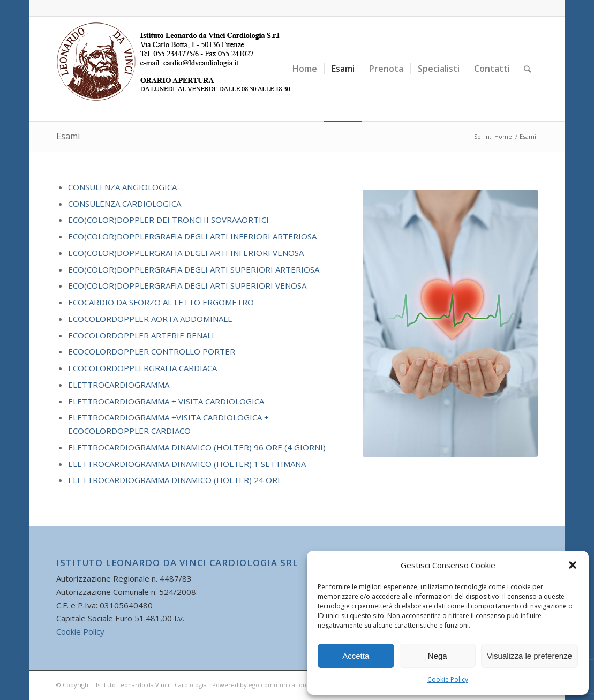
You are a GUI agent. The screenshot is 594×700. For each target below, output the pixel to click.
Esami (68, 136)
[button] (573, 565)
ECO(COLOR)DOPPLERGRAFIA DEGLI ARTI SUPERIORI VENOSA (187, 285)
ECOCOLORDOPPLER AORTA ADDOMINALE (150, 319)
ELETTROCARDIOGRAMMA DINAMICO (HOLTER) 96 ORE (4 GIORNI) (197, 447)
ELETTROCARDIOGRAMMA (119, 385)
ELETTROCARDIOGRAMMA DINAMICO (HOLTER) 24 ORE (175, 480)
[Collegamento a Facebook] (530, 8)
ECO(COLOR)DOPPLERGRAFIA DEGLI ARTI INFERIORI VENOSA (186, 253)
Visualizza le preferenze (529, 656)
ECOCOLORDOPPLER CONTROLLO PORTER (152, 351)
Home (503, 136)
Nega (438, 656)
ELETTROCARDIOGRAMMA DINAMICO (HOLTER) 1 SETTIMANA (187, 464)
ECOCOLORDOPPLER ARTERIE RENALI (141, 335)
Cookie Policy (448, 679)
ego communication (277, 685)
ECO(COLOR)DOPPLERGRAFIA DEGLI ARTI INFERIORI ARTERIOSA (192, 236)
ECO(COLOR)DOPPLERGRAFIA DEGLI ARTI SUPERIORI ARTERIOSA (194, 269)
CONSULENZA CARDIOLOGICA (125, 204)
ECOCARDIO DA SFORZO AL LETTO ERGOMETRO (161, 302)
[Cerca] (527, 69)
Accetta (356, 656)
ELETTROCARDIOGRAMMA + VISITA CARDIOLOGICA (166, 401)
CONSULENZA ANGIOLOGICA (122, 187)
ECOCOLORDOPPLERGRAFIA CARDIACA (142, 368)
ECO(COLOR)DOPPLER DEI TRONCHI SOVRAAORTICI (168, 220)
